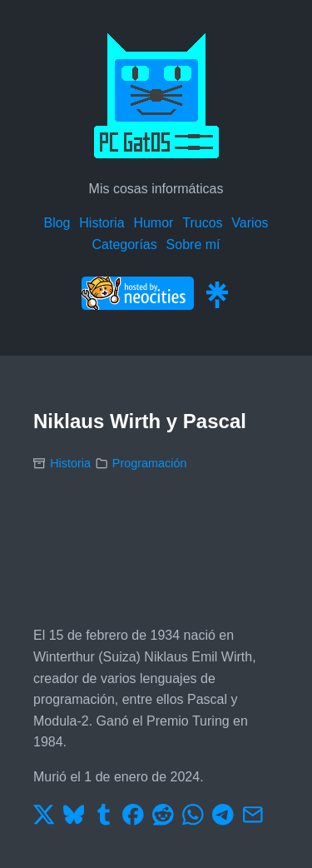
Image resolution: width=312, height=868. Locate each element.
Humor (153, 223)
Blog (57, 223)
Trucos (202, 223)
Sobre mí (193, 244)
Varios (250, 223)
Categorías (124, 244)
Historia (102, 223)
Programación (150, 463)
